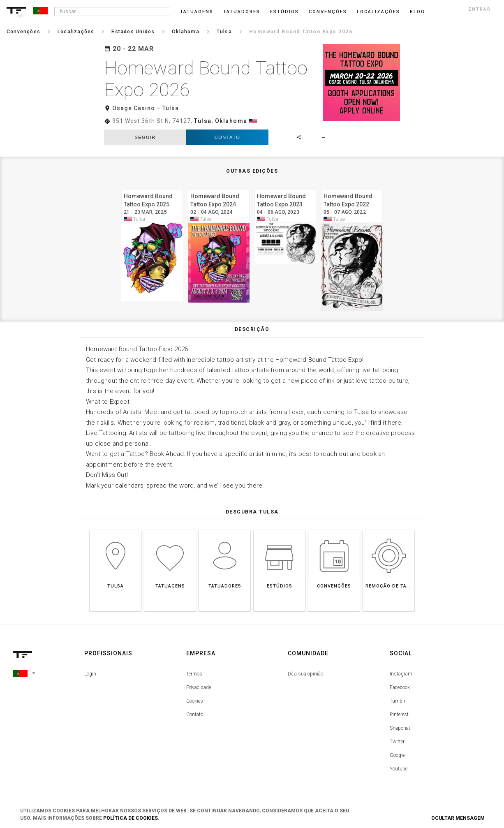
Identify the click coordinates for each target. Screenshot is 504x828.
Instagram (401, 674)
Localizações (378, 12)
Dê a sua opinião (305, 674)
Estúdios (284, 12)
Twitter (397, 742)
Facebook (400, 687)
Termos (194, 674)
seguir (145, 137)
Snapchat (400, 728)
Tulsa (203, 121)
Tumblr (398, 701)
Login (90, 674)
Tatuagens (197, 12)
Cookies (195, 701)
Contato (227, 137)
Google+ (399, 755)
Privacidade (199, 687)
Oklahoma (231, 121)
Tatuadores (242, 12)
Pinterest (399, 715)
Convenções (328, 12)
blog (417, 12)
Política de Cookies (131, 818)
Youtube (399, 769)
